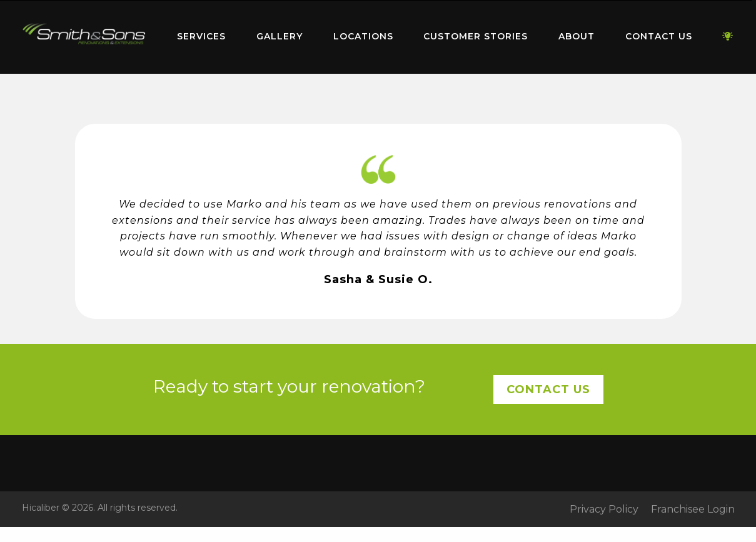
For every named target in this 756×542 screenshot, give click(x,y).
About (577, 36)
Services (201, 36)
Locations (363, 36)
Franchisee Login (693, 509)
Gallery (280, 36)
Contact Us (659, 36)
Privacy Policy (604, 509)
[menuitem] (84, 37)
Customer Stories (476, 36)
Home (84, 34)
